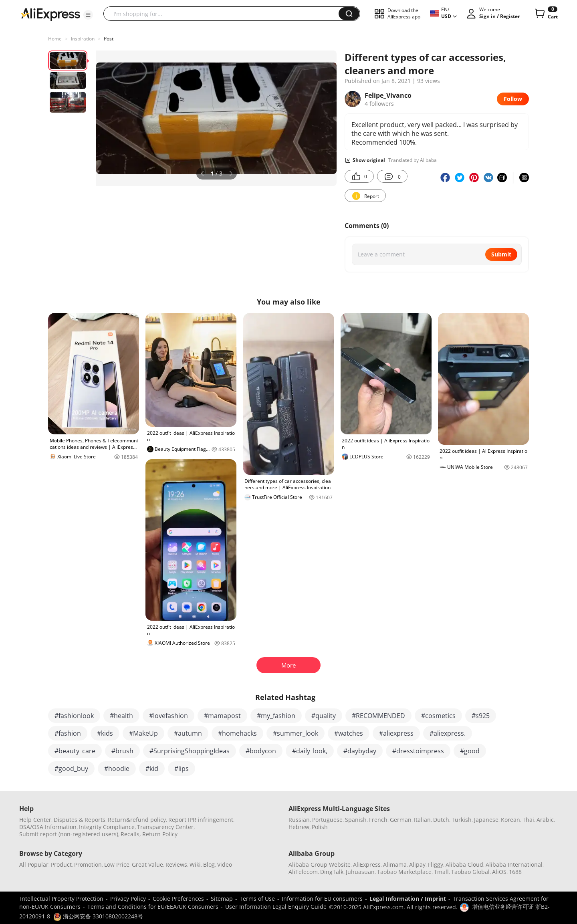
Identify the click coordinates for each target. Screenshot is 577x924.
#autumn (188, 733)
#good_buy (71, 769)
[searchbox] (224, 14)
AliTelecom (303, 872)
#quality (324, 716)
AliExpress (367, 864)
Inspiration (83, 39)
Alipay (417, 864)
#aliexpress (396, 733)
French (378, 820)
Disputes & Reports (80, 820)
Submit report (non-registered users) (69, 834)
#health (121, 716)
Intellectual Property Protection (62, 899)
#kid (152, 769)
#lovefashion (168, 716)
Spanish (356, 820)
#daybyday (360, 751)
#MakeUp (143, 733)
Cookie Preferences (178, 899)
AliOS (499, 872)
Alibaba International (514, 864)
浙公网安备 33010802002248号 (98, 916)
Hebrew (299, 827)
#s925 (481, 716)
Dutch (441, 820)
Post (109, 39)
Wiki (195, 864)
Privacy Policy (128, 899)
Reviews (176, 864)
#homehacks (237, 733)
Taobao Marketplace (404, 872)
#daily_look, (310, 751)
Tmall (441, 872)
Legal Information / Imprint (408, 899)
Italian (422, 820)
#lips (182, 769)
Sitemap (222, 899)
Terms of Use (257, 899)
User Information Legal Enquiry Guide (276, 907)
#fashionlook (74, 716)
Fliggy (436, 864)
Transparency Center (165, 827)
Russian (299, 820)
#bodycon (261, 751)
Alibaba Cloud (464, 864)
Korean (510, 820)
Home (55, 39)
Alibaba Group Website (320, 864)
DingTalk (332, 872)
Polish (320, 827)
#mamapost (222, 716)
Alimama (395, 864)
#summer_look (296, 733)
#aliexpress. (448, 733)
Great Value (147, 864)
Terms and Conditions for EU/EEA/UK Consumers (153, 907)
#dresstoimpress (418, 751)
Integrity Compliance (107, 827)
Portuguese (327, 820)
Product (61, 864)
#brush (122, 751)
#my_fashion (276, 716)
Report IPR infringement (201, 820)
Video (225, 864)
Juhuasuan (360, 872)
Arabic (545, 820)
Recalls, (131, 834)
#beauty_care (75, 751)
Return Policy (160, 834)
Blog (209, 864)
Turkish (462, 820)
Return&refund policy (137, 820)
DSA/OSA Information (48, 827)
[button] (88, 15)
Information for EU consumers (322, 899)
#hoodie (117, 769)
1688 (515, 872)
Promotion (88, 864)
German (401, 820)
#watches (349, 733)
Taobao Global (470, 872)
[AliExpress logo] (50, 14)
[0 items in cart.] (546, 14)
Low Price (117, 864)
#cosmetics (438, 716)
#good (470, 751)
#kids (105, 733)
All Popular (34, 864)
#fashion (68, 733)
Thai (528, 820)
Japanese (486, 820)
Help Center (35, 820)
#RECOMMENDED (378, 716)
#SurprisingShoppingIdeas (190, 751)
